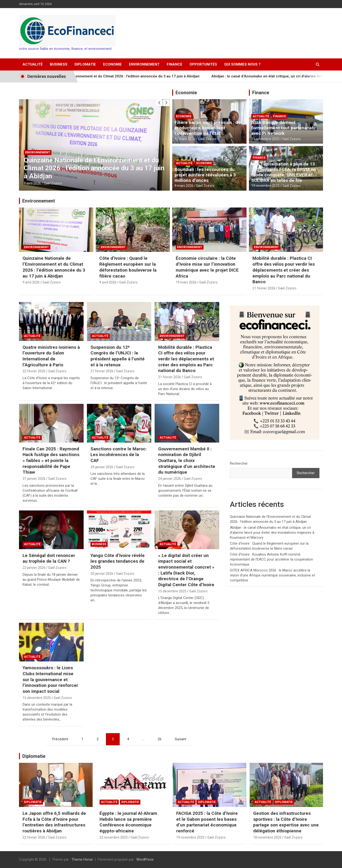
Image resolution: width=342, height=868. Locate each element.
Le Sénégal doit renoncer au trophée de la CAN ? (49, 558)
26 (160, 739)
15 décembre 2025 (172, 591)
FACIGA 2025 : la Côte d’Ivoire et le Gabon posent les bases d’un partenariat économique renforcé (207, 822)
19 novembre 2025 (265, 186)
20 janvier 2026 (102, 574)
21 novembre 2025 (265, 139)
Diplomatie (85, 64)
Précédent (60, 739)
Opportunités (203, 64)
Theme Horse (82, 859)
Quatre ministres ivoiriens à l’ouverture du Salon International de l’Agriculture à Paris (51, 356)
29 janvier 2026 (102, 467)
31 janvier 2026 (34, 479)
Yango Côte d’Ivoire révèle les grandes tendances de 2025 (118, 561)
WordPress (145, 859)
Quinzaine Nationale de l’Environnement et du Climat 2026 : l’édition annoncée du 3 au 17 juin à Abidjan (131, 76)
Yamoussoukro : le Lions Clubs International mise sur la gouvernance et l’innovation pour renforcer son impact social (50, 679)
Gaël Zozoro (53, 183)
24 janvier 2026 (170, 479)
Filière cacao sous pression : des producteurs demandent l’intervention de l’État (209, 128)
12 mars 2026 (185, 139)
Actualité (33, 64)
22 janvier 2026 (34, 568)
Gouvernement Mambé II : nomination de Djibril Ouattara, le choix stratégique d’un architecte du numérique (187, 461)
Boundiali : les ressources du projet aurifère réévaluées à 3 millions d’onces (205, 175)
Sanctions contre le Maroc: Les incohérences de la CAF (119, 455)
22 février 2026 (34, 371)
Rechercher (239, 463)
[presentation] (159, 103)
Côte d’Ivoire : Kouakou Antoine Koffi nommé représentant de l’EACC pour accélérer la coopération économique (271, 559)
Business (59, 64)
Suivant (180, 739)
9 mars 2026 (184, 186)
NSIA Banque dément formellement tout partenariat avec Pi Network (282, 128)
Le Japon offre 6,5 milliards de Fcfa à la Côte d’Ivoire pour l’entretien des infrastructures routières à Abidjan (54, 822)
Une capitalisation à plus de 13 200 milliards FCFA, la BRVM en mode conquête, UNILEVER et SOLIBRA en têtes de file (284, 172)
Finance (175, 64)
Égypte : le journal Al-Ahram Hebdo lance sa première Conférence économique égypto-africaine (128, 822)
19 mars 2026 (186, 282)
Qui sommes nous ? (242, 64)
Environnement (144, 64)
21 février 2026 (264, 288)
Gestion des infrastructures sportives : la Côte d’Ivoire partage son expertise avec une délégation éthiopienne (286, 822)
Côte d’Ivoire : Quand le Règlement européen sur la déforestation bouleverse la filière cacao (128, 267)
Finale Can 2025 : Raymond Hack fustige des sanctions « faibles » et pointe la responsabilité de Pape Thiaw (51, 461)
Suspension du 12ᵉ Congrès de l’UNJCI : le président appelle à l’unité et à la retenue (118, 356)
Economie (112, 64)
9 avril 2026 (32, 183)
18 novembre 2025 (267, 837)
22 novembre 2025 (114, 837)
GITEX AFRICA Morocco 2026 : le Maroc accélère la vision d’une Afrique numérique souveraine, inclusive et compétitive (272, 575)
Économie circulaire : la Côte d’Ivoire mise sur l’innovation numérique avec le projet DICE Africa (207, 267)
